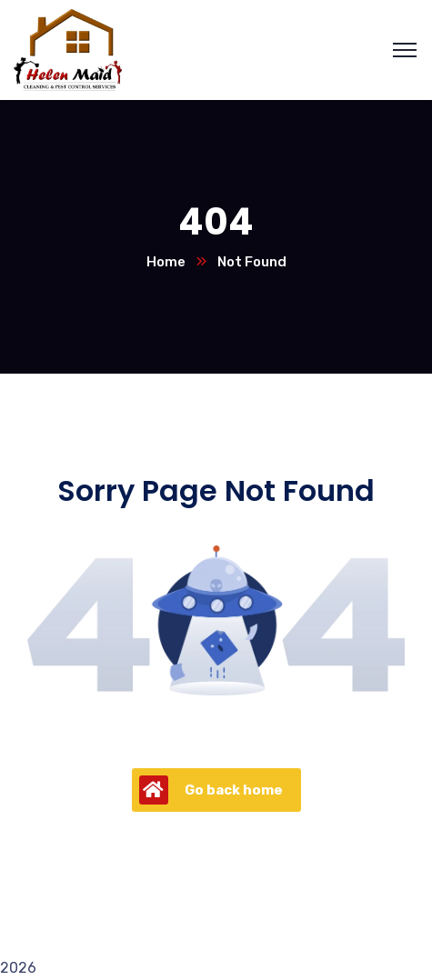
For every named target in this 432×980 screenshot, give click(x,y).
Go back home (211, 790)
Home (166, 262)
